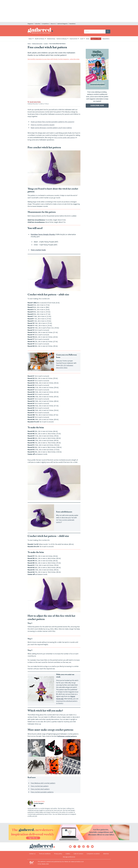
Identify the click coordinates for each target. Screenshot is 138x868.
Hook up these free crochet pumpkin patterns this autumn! (52, 122)
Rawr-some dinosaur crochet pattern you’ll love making (51, 128)
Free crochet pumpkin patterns (42, 792)
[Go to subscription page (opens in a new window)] (97, 89)
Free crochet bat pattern (40, 786)
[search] (108, 32)
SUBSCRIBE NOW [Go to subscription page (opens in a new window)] (97, 106)
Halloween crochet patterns (67, 736)
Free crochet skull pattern (40, 789)
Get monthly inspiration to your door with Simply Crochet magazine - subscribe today (54, 59)
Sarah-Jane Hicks (39, 801)
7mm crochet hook (38, 250)
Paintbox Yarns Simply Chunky (43, 234)
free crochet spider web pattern (65, 138)
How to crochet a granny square (43, 125)
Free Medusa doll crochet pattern (43, 783)
